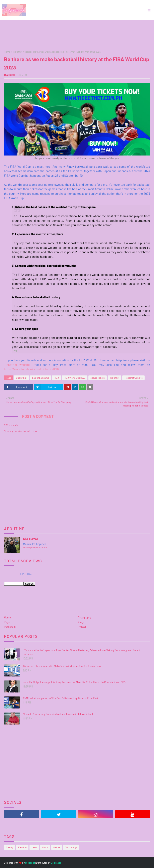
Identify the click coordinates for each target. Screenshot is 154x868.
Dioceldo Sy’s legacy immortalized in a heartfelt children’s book (58, 714)
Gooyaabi (56, 863)
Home (7, 52)
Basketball (22, 378)
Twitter (82, 627)
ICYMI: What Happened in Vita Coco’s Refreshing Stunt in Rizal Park (60, 698)
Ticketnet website (22, 52)
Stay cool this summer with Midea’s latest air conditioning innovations (62, 666)
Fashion (22, 847)
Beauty (10, 847)
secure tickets (98, 378)
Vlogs (81, 622)
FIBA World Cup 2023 (75, 378)
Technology (71, 847)
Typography (85, 617)
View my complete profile (35, 547)
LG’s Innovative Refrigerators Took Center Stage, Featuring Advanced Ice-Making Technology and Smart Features (81, 652)
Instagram (10, 627)
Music (45, 847)
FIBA (56, 378)
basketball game (41, 378)
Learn (34, 847)
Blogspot (30, 863)
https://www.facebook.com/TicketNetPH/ (32, 369)
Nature (57, 847)
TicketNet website (17, 365)
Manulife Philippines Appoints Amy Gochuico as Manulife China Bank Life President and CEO (74, 682)
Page (7, 622)
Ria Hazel (9, 75)
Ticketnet (114, 378)
